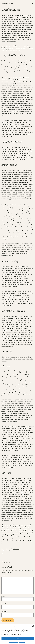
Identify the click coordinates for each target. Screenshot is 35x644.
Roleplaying (16, 549)
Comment (5, 576)
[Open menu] (33, 3)
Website (4, 611)
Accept (18, 639)
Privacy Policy (22, 642)
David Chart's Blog (7, 3)
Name (4, 596)
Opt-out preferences (14, 642)
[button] (33, 626)
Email (4, 604)
